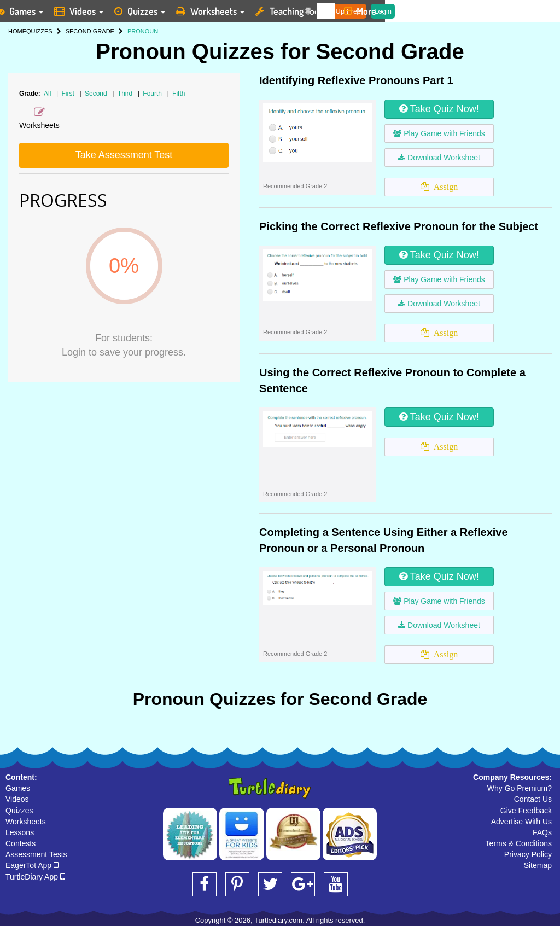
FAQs (542, 832)
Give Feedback (526, 811)
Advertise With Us (521, 822)
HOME (17, 31)
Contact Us (533, 799)
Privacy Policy (528, 854)
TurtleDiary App (35, 877)
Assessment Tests (36, 854)
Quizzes (19, 811)
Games (18, 788)
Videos (17, 799)
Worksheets (26, 822)
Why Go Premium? (520, 788)
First (69, 94)
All (47, 94)
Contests (21, 843)
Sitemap (538, 865)
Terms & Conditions (519, 843)
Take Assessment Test (124, 155)
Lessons (20, 832)
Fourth (153, 94)
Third (126, 94)
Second (97, 94)
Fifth (179, 94)
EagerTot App (32, 865)
